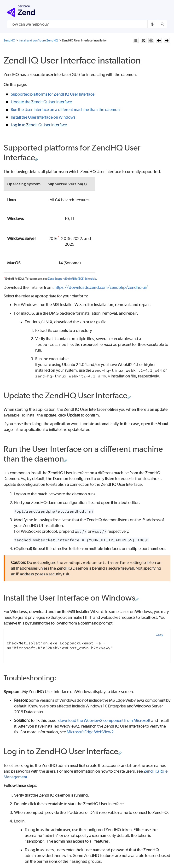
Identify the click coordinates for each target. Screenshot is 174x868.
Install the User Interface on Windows (43, 117)
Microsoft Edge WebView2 (90, 732)
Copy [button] (159, 635)
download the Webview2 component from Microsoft (104, 720)
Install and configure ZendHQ (38, 40)
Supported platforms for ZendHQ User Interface (53, 94)
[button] (153, 24)
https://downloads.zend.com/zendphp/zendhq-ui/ (101, 287)
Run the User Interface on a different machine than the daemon (65, 110)
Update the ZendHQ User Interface (41, 102)
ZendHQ (9, 40)
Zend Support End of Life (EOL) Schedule (72, 279)
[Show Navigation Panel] (164, 11)
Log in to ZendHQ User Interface (39, 125)
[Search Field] (87, 24)
